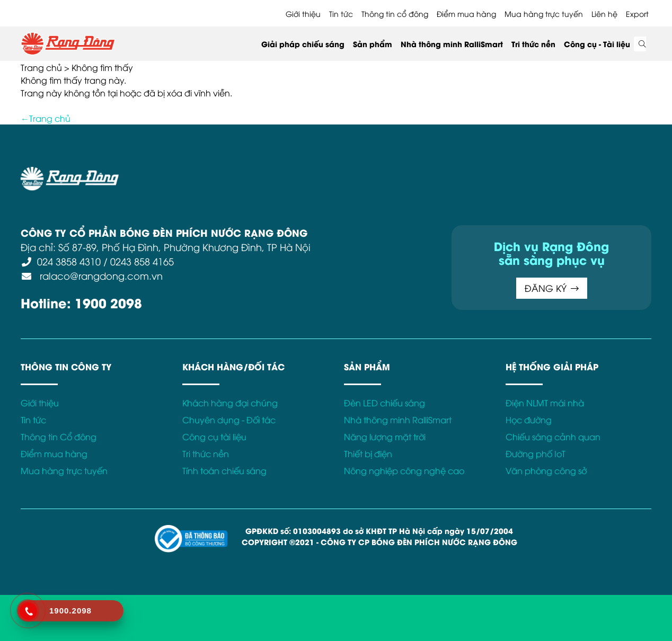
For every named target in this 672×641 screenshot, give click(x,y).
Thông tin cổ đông (395, 14)
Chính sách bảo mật (290, 173)
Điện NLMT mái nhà (545, 403)
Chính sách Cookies (377, 173)
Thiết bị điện (368, 453)
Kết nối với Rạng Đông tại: (521, 173)
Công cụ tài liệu (214, 437)
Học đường (529, 420)
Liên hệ (604, 14)
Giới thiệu (303, 14)
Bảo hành (444, 173)
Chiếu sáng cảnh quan (553, 437)
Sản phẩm (373, 44)
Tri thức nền (533, 44)
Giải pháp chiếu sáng (303, 44)
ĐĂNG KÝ (552, 288)
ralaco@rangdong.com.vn (100, 275)
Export (637, 14)
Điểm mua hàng (466, 14)
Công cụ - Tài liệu (597, 44)
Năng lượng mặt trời (385, 437)
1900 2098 (108, 302)
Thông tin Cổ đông (59, 437)
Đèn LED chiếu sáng (384, 403)
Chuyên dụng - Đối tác (229, 420)
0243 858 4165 (142, 261)
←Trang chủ (46, 118)
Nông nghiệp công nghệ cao (404, 470)
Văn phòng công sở (546, 470)
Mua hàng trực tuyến (544, 14)
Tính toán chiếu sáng (224, 470)
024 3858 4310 (69, 261)
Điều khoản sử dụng (204, 173)
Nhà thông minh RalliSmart (452, 44)
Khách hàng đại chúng (230, 403)
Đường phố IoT (536, 453)
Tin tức (341, 14)
